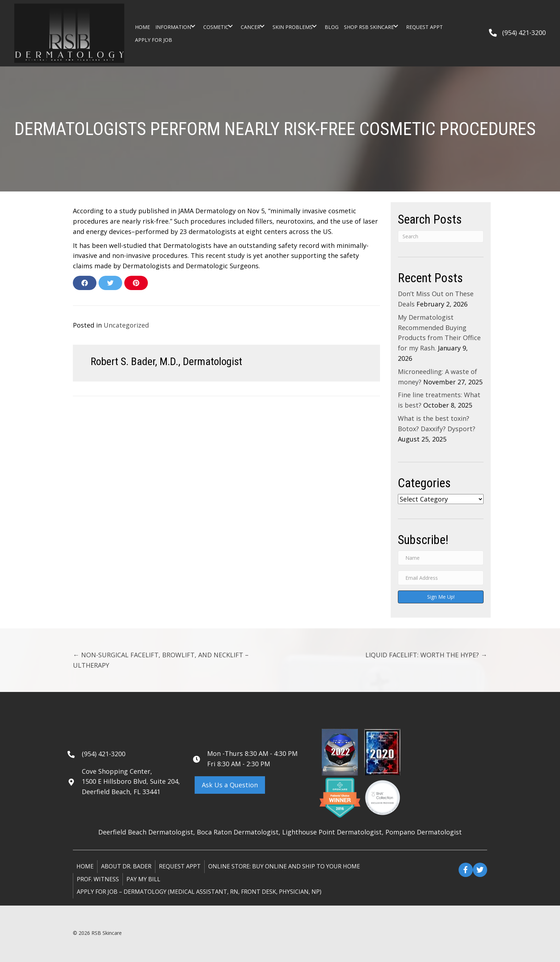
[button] (193, 26)
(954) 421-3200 (524, 33)
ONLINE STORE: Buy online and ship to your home (284, 866)
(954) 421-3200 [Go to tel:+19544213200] (104, 754)
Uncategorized (126, 325)
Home (85, 866)
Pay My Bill (143, 879)
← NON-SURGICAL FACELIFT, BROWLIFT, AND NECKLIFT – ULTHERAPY (161, 660)
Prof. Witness (98, 879)
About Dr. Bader (126, 866)
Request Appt (180, 866)
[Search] (441, 236)
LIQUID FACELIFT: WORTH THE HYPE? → (426, 655)
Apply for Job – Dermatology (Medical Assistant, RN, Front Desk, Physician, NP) (199, 892)
